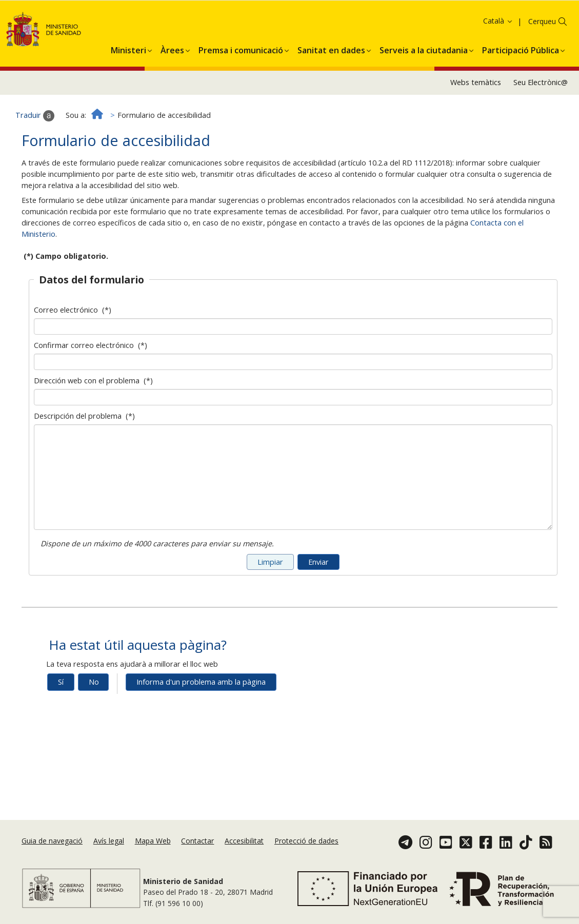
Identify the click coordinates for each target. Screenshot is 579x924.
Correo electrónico (73, 352)
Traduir (35, 158)
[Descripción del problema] (293, 520)
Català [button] (498, 63)
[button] (128, 91)
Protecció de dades (306, 841)
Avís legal (109, 841)
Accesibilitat (244, 841)
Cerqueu (542, 64)
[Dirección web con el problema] (293, 440)
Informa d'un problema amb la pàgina (201, 724)
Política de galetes (37, 34)
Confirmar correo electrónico (91, 388)
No (94, 724)
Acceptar (93, 35)
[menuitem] (128, 91)
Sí (61, 724)
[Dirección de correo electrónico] (293, 369)
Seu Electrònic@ (541, 125)
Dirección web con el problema (93, 423)
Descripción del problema (84, 458)
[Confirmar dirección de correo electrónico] (293, 404)
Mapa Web (153, 841)
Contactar (197, 841)
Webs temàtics (476, 125)
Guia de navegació (52, 841)
